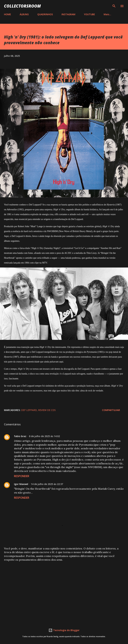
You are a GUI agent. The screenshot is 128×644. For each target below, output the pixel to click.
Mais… (107, 14)
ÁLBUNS (24, 14)
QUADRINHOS (45, 14)
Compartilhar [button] (111, 410)
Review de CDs (47, 410)
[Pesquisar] (114, 6)
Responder (22, 476)
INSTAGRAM (68, 14)
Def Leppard (29, 410)
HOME (7, 14)
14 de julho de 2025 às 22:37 (47, 484)
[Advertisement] (64, 590)
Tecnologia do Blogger (64, 630)
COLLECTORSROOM (22, 6)
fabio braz (20, 436)
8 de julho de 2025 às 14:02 (44, 436)
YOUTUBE (89, 14)
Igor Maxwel (21, 484)
